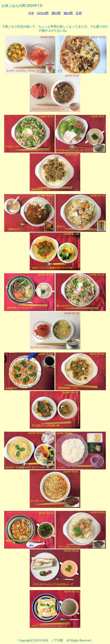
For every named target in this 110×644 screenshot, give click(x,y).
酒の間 (56, 13)
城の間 (68, 13)
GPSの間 (43, 13)
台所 (79, 13)
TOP (31, 13)
